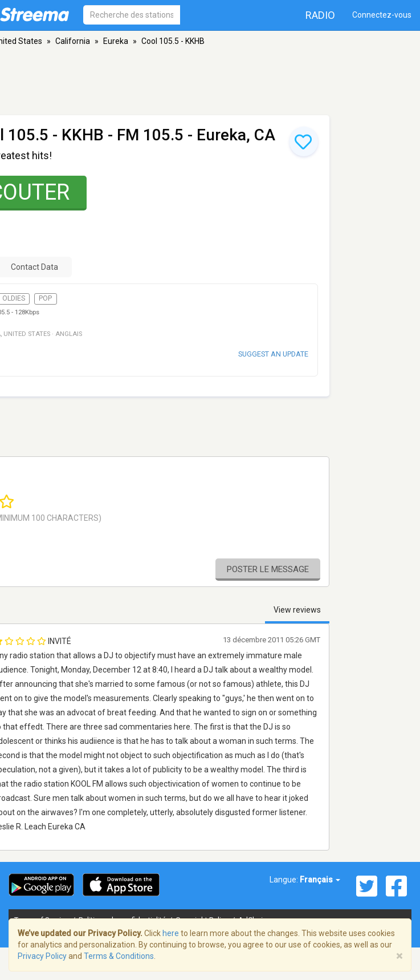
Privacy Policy (42, 956)
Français (320, 880)
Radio (320, 15)
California (73, 41)
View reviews (297, 610)
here (171, 933)
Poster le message (268, 569)
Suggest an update (273, 354)
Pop (45, 298)
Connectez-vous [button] (382, 15)
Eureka (116, 41)
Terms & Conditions (119, 956)
